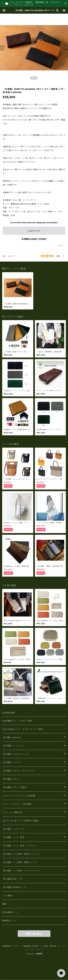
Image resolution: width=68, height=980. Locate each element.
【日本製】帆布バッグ (13, 879)
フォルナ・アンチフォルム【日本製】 (19, 796)
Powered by (34, 954)
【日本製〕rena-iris (12, 737)
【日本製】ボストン (11, 779)
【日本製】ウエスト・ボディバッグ (18, 771)
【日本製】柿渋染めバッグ (14, 887)
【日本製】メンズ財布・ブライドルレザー (21, 871)
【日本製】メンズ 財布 (14, 837)
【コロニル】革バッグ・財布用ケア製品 (20, 821)
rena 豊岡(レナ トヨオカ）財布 (17, 721)
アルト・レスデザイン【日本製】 (17, 804)
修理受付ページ (9, 921)
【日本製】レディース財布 (14, 787)
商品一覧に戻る (34, 934)
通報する (62, 246)
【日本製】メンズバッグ (13, 829)
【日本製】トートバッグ (13, 746)
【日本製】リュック (11, 762)
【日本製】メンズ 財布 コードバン (19, 846)
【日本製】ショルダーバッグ (15, 754)
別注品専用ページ (10, 912)
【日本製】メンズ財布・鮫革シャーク (19, 862)
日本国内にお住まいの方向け (34, 239)
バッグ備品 (7, 896)
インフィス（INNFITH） (13, 812)
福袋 (4, 904)
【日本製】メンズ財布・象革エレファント (21, 854)
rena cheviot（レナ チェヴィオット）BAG (22, 729)
